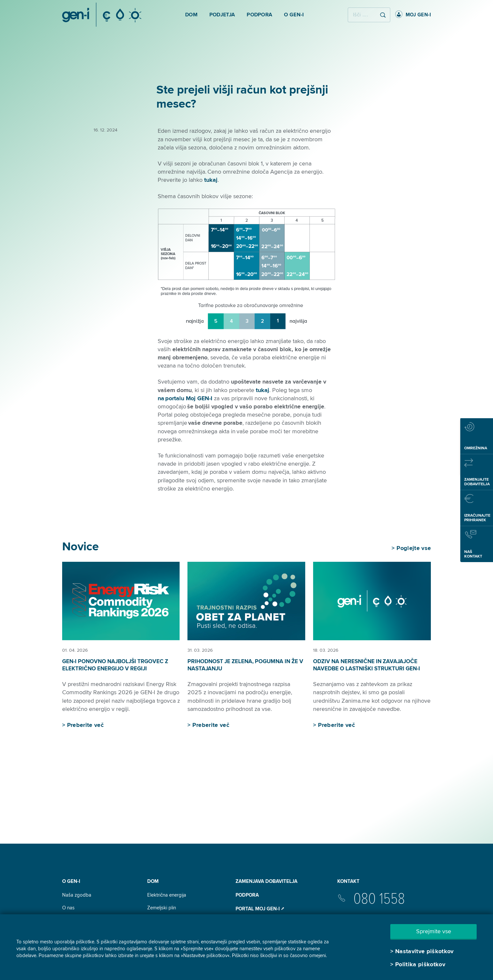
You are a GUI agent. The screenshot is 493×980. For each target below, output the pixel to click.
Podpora (247, 895)
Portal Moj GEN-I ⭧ (260, 909)
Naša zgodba (77, 895)
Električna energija (167, 895)
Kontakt (348, 881)
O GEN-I (71, 881)
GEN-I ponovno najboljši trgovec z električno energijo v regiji (115, 665)
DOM (153, 881)
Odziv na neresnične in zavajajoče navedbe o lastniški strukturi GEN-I (367, 665)
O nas (68, 908)
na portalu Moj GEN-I (185, 398)
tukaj (211, 180)
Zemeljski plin (162, 908)
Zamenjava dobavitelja (266, 881)
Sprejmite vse (434, 931)
